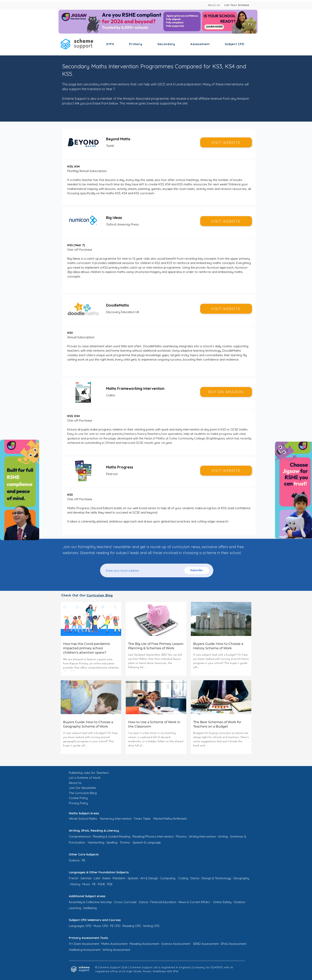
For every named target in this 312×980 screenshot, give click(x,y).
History (75, 884)
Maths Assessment (114, 944)
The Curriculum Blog (83, 793)
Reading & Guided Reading (112, 836)
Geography (241, 878)
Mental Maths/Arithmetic (170, 819)
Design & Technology (216, 878)
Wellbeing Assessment (85, 950)
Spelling (112, 842)
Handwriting (96, 842)
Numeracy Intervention (116, 819)
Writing (223, 836)
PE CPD (115, 926)
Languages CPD (80, 926)
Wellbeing (90, 908)
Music (86, 884)
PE (94, 884)
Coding (183, 878)
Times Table (142, 819)
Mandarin (119, 878)
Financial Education (163, 902)
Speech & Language (147, 842)
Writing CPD (151, 926)
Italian (106, 878)
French (74, 878)
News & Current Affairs (195, 902)
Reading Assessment (144, 944)
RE (84, 860)
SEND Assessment (206, 944)
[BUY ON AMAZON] (226, 392)
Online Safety (222, 902)
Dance (195, 878)
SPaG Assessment (233, 944)
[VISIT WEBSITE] (226, 142)
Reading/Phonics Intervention (153, 836)
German (86, 878)
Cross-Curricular (125, 902)
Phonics (181, 836)
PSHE (101, 884)
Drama (125, 842)
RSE (110, 884)
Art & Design (149, 878)
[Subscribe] (197, 570)
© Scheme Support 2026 (111, 967)
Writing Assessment (116, 950)
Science (74, 860)
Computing (168, 878)
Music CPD (101, 926)
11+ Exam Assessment (84, 944)
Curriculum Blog (100, 595)
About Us (214, 5)
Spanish (133, 878)
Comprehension (80, 836)
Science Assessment (176, 944)
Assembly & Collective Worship (90, 902)
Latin (97, 878)
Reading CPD (132, 926)
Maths (93, 819)
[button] (110, 44)
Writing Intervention (202, 836)
